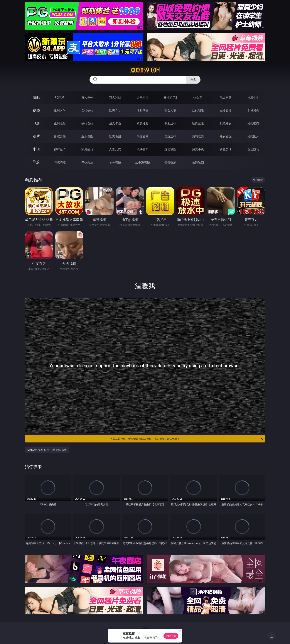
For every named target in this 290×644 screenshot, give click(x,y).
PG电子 (60, 97)
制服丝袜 (170, 123)
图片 (36, 136)
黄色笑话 (226, 149)
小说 (36, 149)
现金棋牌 (226, 97)
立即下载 (171, 636)
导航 (36, 162)
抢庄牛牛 (253, 97)
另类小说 (198, 149)
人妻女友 (115, 149)
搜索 (193, 80)
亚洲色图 (87, 136)
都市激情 (60, 149)
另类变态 (253, 123)
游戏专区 (143, 97)
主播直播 (226, 110)
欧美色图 (115, 136)
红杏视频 (170, 162)
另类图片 (253, 136)
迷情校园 (170, 149)
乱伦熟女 (226, 123)
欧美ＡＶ (115, 110)
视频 (36, 110)
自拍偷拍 (87, 110)
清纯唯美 (198, 136)
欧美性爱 (143, 123)
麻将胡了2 (170, 97)
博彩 (36, 97)
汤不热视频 (143, 162)
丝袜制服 (198, 110)
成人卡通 (115, 123)
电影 (36, 123)
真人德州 (87, 97)
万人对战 (115, 97)
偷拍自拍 (87, 123)
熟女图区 (226, 136)
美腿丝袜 (170, 136)
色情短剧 (198, 162)
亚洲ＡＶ (60, 110)
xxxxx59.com (145, 70)
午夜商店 (87, 162)
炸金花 (198, 97)
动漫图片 (143, 136)
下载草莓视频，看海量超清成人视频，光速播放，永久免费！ (187, 439)
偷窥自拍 (60, 136)
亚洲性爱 (60, 123)
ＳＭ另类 (253, 110)
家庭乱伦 (87, 149)
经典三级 (198, 123)
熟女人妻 (170, 110)
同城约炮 (60, 162)
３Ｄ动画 (143, 110)
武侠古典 (143, 149)
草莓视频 (115, 162)
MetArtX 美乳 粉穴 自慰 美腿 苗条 (47, 450)
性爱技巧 (253, 149)
